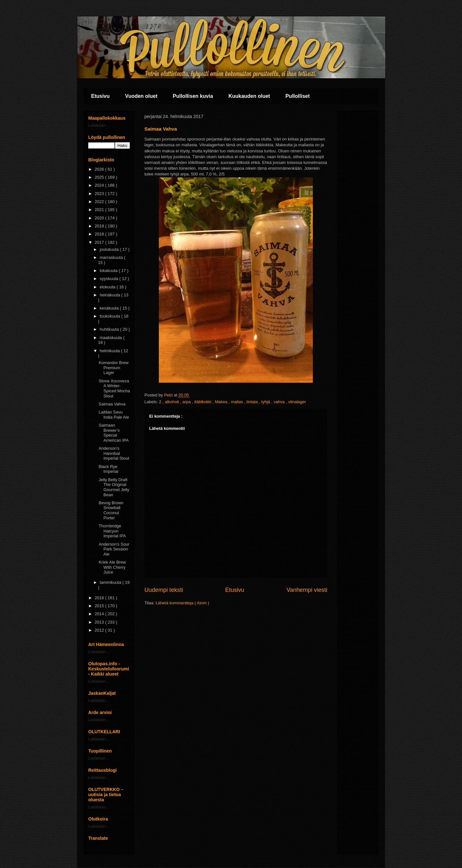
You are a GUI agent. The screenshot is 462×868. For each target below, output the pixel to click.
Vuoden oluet (141, 96)
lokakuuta (109, 271)
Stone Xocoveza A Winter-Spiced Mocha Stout (114, 388)
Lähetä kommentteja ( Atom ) (182, 603)
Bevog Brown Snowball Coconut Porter (111, 510)
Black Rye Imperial (108, 469)
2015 (100, 606)
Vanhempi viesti (307, 590)
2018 (100, 234)
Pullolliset (298, 96)
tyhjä (266, 402)
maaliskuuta (111, 338)
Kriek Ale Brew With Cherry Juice (112, 567)
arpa (187, 402)
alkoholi (173, 402)
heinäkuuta (111, 295)
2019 (100, 226)
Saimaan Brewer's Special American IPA (114, 433)
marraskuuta (112, 257)
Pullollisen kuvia (193, 96)
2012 (100, 630)
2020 (100, 218)
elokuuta (108, 287)
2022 (100, 202)
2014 (100, 614)
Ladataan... (99, 125)
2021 (100, 210)
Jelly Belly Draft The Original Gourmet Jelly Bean (114, 487)
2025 (100, 177)
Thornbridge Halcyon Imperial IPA (112, 531)
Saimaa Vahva (112, 404)
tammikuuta (111, 582)
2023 (100, 194)
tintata (253, 402)
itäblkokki (203, 402)
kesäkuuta (110, 308)
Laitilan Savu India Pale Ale (114, 415)
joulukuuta (110, 249)
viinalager (297, 402)
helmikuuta (110, 351)
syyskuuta (110, 279)
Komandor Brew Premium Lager (113, 368)
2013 (100, 622)
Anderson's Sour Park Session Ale (114, 549)
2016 (100, 598)
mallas (238, 402)
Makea (222, 402)
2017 (100, 242)
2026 (100, 169)
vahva (280, 402)
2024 (100, 185)
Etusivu (100, 96)
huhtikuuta (110, 329)
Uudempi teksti (164, 590)
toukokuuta (111, 316)
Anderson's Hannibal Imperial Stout (114, 453)
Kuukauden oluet (249, 96)
